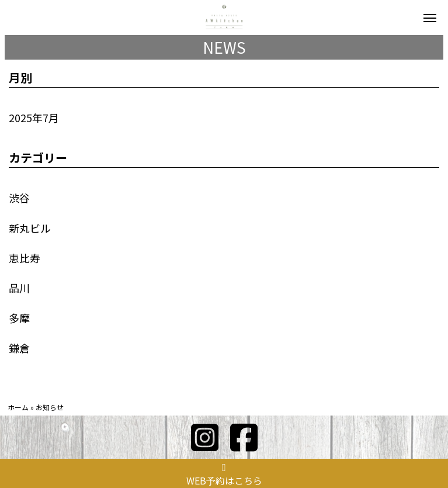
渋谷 (19, 198)
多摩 (19, 318)
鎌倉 (19, 348)
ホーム (18, 407)
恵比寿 (25, 258)
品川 (19, 288)
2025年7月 (34, 117)
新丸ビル (30, 228)
